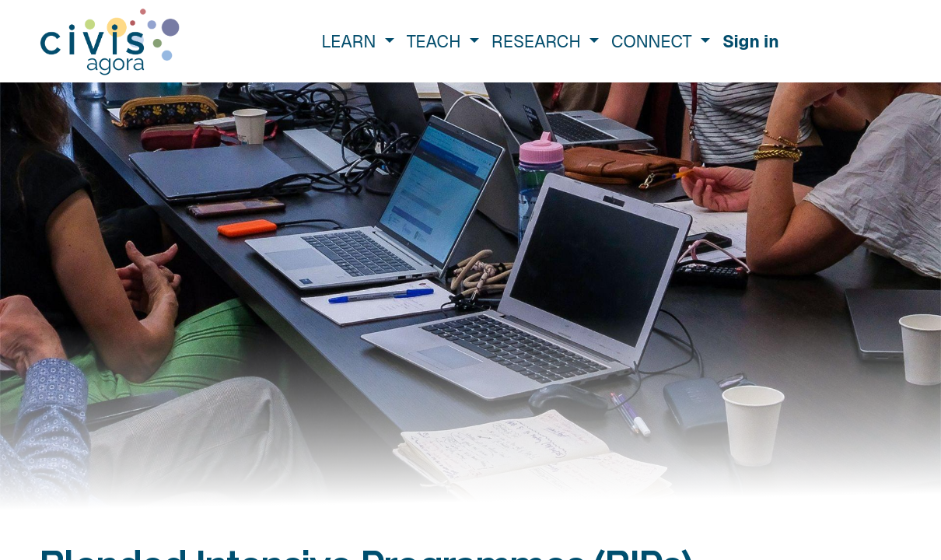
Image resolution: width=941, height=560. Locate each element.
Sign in (751, 41)
